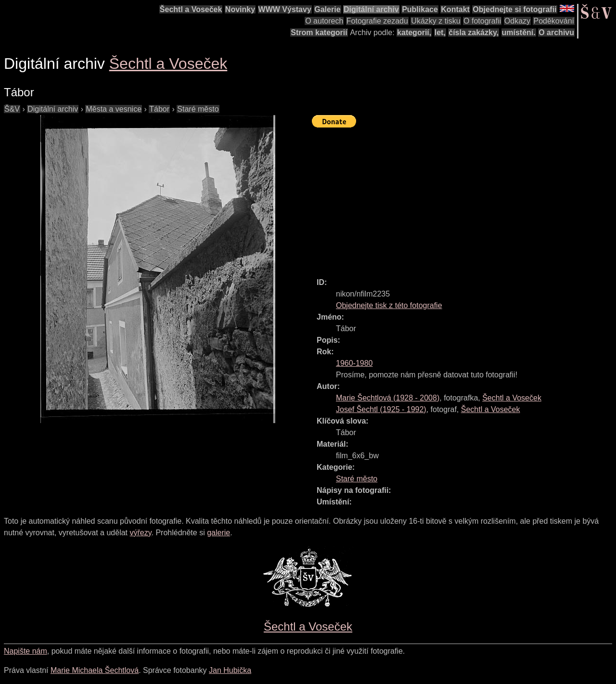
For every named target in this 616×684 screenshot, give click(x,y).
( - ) (388, 398)
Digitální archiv (371, 9)
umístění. (519, 32)
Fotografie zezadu (377, 21)
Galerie (327, 9)
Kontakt (455, 9)
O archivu (556, 32)
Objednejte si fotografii (514, 9)
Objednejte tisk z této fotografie (389, 305)
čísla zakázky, (474, 32)
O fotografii (482, 21)
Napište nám (26, 651)
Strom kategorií (319, 32)
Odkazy (517, 21)
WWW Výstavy (285, 9)
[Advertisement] (464, 198)
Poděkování (554, 21)
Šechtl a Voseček (191, 9)
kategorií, (414, 32)
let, (440, 32)
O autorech (324, 21)
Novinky (240, 9)
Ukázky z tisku (436, 21)
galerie (218, 533)
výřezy (140, 533)
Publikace (420, 9)
